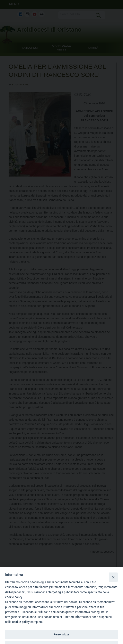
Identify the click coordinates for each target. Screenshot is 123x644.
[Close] (113, 577)
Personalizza (62, 634)
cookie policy (21, 622)
